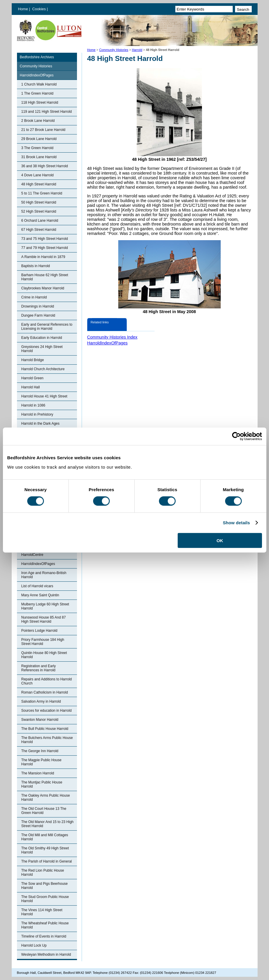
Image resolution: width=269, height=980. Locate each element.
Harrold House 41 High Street (44, 396)
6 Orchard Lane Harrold (40, 221)
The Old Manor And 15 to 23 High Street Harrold (48, 824)
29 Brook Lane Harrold (39, 139)
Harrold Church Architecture (43, 369)
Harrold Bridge (33, 360)
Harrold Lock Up (34, 945)
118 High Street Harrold (40, 103)
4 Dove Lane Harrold (38, 175)
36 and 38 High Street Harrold (45, 166)
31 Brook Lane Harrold (39, 157)
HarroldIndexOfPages (37, 75)
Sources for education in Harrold (47, 711)
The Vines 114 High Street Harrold (42, 912)
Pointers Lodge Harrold (39, 631)
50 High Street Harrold (39, 202)
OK (220, 540)
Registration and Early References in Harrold (39, 668)
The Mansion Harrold (38, 773)
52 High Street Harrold (39, 211)
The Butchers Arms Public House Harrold (47, 740)
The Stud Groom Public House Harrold (45, 899)
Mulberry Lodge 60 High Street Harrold (45, 606)
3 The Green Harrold (37, 148)
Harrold (137, 50)
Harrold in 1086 (33, 405)
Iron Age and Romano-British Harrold (44, 575)
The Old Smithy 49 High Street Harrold (45, 850)
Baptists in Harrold (36, 266)
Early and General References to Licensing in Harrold (47, 327)
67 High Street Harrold (39, 230)
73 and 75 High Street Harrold (45, 239)
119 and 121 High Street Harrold (47, 112)
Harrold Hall (31, 387)
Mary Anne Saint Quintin (40, 595)
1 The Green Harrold (37, 93)
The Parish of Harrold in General (47, 861)
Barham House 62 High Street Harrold (45, 277)
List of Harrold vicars (37, 586)
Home (23, 9)
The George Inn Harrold (40, 751)
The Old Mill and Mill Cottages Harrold (45, 837)
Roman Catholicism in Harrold (45, 692)
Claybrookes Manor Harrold (43, 288)
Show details (236, 523)
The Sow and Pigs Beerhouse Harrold (45, 886)
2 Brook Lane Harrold (38, 121)
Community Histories (114, 50)
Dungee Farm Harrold (38, 315)
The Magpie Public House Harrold (41, 762)
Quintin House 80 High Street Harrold (44, 655)
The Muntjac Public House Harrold (42, 784)
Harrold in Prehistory (37, 414)
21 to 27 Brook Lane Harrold (43, 130)
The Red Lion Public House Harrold (43, 873)
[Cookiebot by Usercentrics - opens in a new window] (236, 436)
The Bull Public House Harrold (45, 729)
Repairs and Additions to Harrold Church (47, 681)
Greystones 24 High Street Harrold (42, 349)
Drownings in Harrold (38, 306)
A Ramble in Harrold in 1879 (43, 257)
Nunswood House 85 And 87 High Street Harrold (44, 619)
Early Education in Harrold (42, 338)
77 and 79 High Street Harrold (45, 248)
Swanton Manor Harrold (40, 720)
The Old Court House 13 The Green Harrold (44, 811)
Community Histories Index (112, 337)
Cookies (40, 9)
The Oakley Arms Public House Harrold (46, 798)
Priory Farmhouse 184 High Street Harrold (43, 642)
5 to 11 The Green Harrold (42, 193)
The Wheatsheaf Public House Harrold (45, 925)
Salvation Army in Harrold (41, 701)
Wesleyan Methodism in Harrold (46, 955)
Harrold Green (32, 378)
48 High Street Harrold (39, 184)
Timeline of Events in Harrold (44, 936)
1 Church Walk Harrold (39, 84)
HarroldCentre (32, 555)
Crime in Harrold (34, 297)
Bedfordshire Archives (37, 57)
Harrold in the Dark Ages (41, 424)
